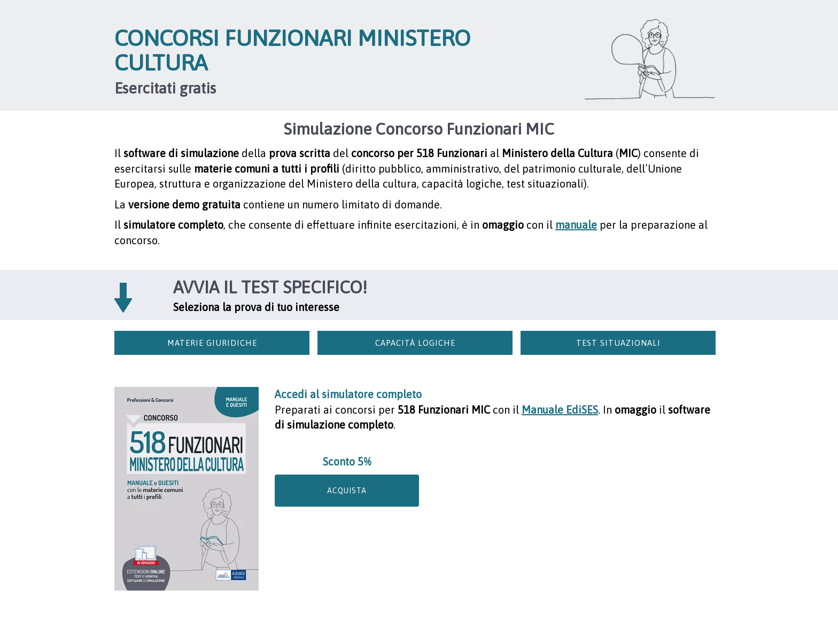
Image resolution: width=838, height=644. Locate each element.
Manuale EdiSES (560, 410)
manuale (576, 225)
